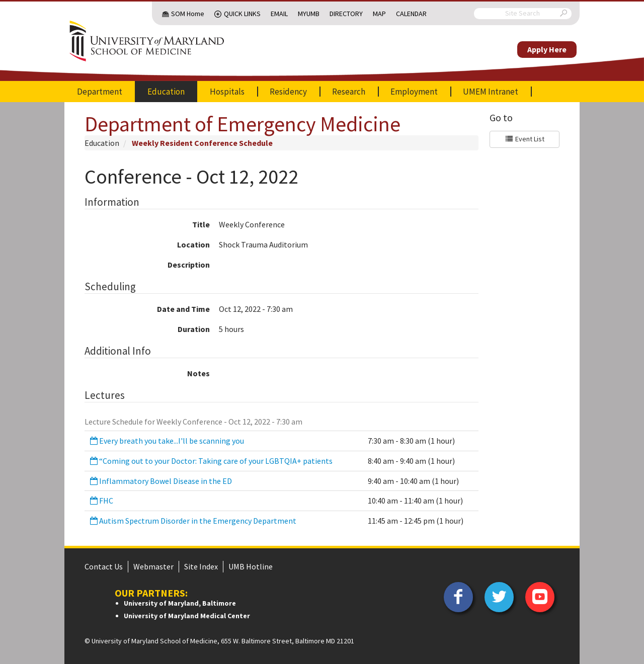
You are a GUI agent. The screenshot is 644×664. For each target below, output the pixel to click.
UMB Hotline (251, 566)
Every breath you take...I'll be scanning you (166, 441)
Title (201, 224)
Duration (194, 329)
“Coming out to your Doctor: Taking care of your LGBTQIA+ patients (211, 461)
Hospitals (227, 92)
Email (279, 14)
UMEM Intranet (491, 92)
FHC (101, 501)
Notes (198, 373)
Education (166, 92)
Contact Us (104, 566)
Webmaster (153, 566)
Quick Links (242, 14)
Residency (288, 92)
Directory (346, 14)
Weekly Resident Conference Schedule (202, 143)
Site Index (201, 566)
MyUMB (309, 14)
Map (379, 14)
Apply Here (547, 49)
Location (193, 244)
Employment (414, 92)
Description (189, 265)
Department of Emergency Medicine (243, 124)
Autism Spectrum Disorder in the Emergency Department (192, 521)
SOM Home (188, 14)
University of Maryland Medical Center (187, 616)
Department (100, 92)
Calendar (411, 14)
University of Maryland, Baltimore (180, 603)
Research (349, 92)
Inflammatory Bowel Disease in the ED (160, 481)
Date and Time (183, 309)
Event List (525, 139)
